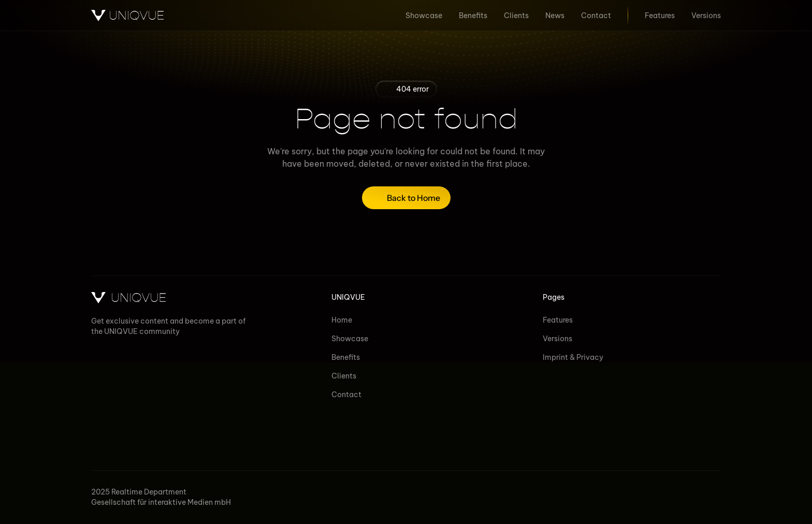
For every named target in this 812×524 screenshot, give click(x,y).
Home (342, 320)
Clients (344, 376)
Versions (557, 339)
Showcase (350, 339)
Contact (346, 395)
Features (558, 320)
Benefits (346, 357)
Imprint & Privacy (573, 357)
